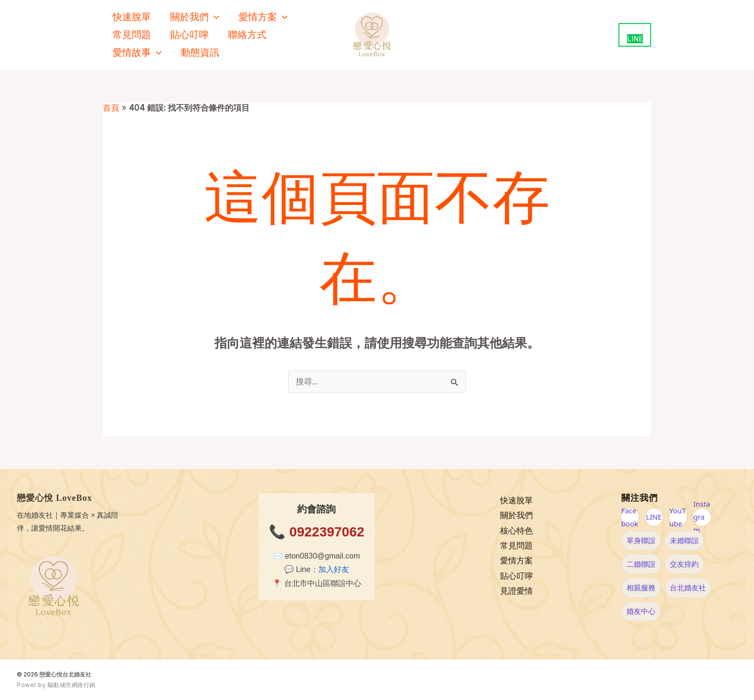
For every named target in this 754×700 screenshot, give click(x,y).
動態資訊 (200, 52)
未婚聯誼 (684, 540)
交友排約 (684, 564)
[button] (214, 17)
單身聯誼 (641, 540)
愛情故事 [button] (137, 53)
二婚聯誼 (641, 564)
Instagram (702, 517)
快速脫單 (132, 17)
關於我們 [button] (195, 17)
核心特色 (516, 531)
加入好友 (334, 569)
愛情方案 (516, 561)
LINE (654, 517)
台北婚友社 (688, 587)
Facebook (630, 517)
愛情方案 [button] (263, 17)
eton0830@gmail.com (323, 556)
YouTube (678, 517)
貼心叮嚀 (189, 35)
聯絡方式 (247, 35)
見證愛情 (516, 592)
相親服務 (641, 587)
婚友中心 (641, 611)
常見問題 (132, 35)
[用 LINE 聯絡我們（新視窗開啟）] (635, 35)
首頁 (111, 108)
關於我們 (516, 516)
